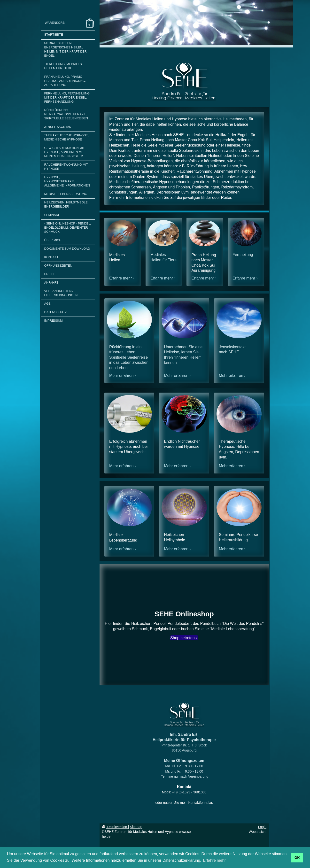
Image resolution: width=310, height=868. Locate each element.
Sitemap (136, 827)
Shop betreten (182, 638)
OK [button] (297, 858)
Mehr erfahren (121, 376)
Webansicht (258, 832)
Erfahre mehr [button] (214, 860)
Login (262, 827)
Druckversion (115, 827)
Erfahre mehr (120, 278)
